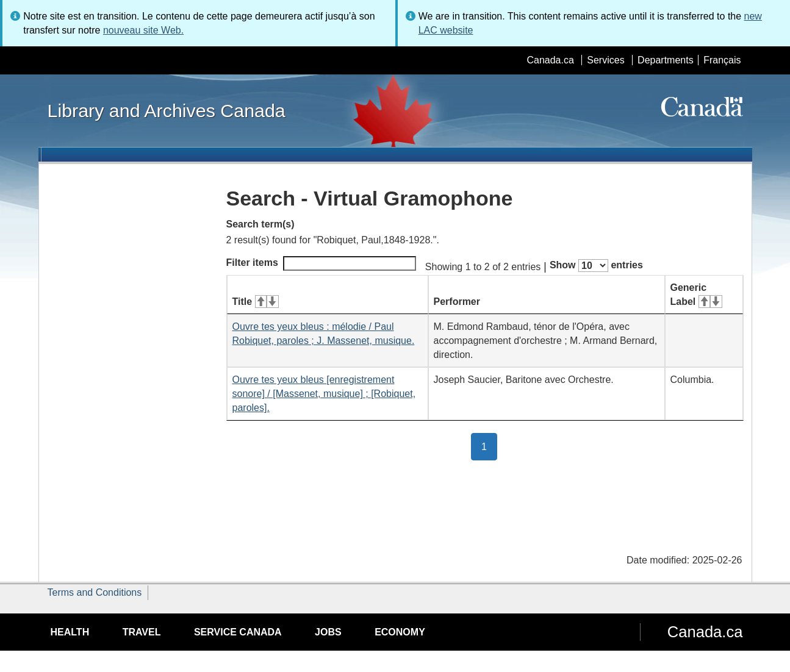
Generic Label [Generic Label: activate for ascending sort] (696, 295)
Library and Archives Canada (167, 110)
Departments (666, 60)
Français (722, 60)
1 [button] (489, 446)
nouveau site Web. (143, 30)
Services (605, 60)
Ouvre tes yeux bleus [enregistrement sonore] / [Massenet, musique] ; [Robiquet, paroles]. (324, 394)
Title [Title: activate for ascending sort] (256, 302)
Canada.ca (550, 60)
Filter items (321, 263)
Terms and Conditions (95, 592)
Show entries (596, 266)
